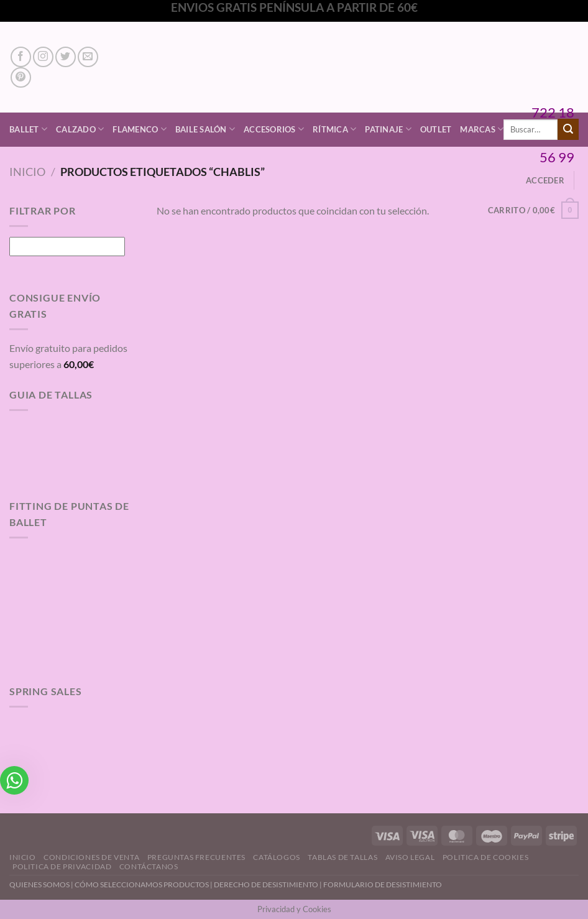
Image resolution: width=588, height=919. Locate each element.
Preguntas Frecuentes (196, 857)
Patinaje (388, 129)
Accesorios (274, 129)
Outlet (436, 129)
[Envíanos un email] (88, 57)
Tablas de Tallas (342, 857)
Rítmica (334, 129)
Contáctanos (149, 866)
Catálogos (277, 857)
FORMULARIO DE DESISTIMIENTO (383, 884)
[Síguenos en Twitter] (66, 57)
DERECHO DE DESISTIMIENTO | (269, 884)
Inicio (27, 172)
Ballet (28, 129)
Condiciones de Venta (91, 857)
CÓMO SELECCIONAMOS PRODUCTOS (142, 884)
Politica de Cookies (486, 857)
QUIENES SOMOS (39, 884)
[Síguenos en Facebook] (21, 57)
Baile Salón (205, 129)
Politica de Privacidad (62, 866)
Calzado (80, 129)
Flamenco (140, 129)
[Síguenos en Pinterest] (21, 77)
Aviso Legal (410, 857)
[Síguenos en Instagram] (43, 57)
